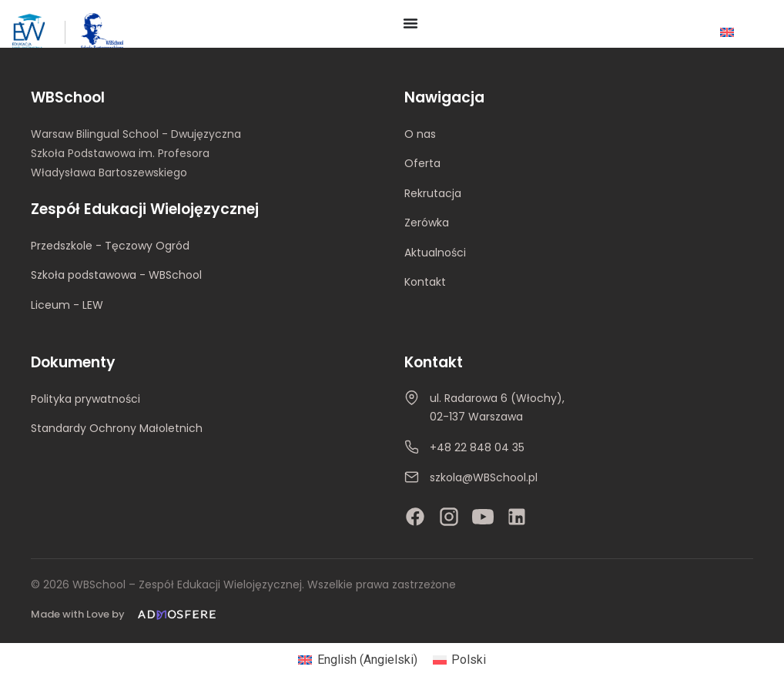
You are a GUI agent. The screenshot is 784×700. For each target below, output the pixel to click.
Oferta (422, 163)
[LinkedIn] (517, 517)
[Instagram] (449, 517)
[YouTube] (483, 517)
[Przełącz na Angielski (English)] (357, 660)
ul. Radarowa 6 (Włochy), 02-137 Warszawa (497, 407)
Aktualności (435, 253)
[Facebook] (415, 517)
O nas (420, 134)
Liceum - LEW (67, 305)
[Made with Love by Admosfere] (126, 615)
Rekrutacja (433, 193)
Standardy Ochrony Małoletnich (117, 428)
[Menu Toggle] (410, 23)
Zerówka (427, 223)
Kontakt (425, 282)
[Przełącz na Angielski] (727, 32)
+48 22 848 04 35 (477, 447)
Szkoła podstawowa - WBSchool (116, 275)
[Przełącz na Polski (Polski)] (459, 660)
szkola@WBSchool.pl (484, 477)
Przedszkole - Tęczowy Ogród (110, 246)
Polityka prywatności (85, 399)
